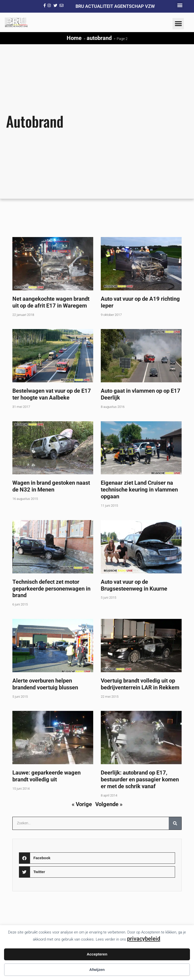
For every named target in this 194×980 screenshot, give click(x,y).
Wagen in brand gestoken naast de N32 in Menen (51, 486)
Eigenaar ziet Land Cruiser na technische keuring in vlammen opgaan (139, 489)
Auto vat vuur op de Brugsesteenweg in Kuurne (134, 585)
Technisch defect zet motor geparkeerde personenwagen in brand (51, 589)
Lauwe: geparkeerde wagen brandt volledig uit (46, 776)
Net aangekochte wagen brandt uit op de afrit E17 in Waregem (51, 302)
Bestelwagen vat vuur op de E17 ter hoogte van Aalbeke (52, 394)
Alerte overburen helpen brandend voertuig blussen (45, 684)
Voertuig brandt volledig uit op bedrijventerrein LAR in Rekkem (140, 684)
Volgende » (109, 804)
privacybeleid (144, 939)
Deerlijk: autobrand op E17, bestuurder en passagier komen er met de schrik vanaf (140, 779)
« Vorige (82, 804)
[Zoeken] (175, 823)
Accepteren (97, 954)
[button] (180, 5)
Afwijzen (97, 970)
